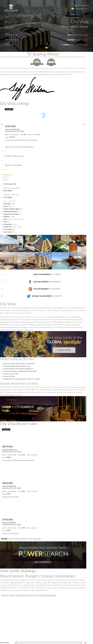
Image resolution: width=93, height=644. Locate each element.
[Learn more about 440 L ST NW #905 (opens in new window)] (43, 518)
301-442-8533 (83, 6)
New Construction (11, 34)
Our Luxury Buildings (10, 28)
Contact (9, 45)
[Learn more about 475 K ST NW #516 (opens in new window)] (43, 481)
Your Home (6, 643)
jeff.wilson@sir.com (82, 9)
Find (7, 17)
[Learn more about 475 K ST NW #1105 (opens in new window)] (43, 125)
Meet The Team (11, 40)
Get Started (42, 562)
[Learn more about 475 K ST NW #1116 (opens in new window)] (43, 445)
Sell (7, 22)
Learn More (64, 350)
